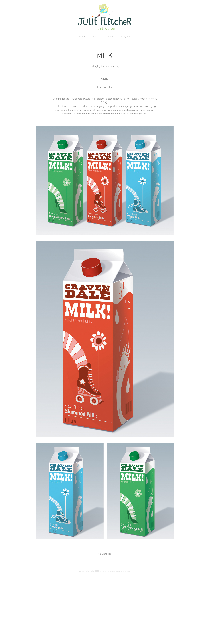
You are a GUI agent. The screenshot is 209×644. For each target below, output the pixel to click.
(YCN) (104, 102)
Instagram (125, 36)
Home (82, 36)
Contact (109, 36)
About (95, 36)
